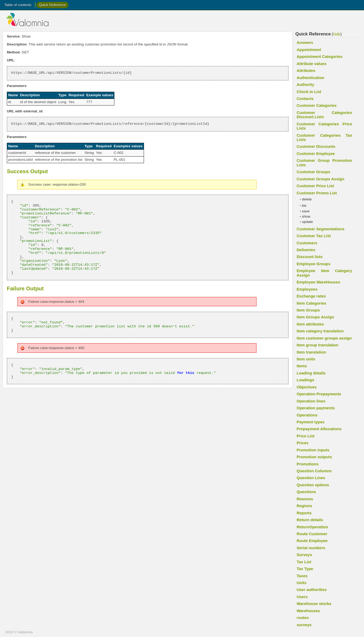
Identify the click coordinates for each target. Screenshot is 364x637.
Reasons (305, 499)
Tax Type (305, 569)
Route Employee (312, 541)
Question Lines (311, 478)
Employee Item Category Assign (324, 273)
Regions (304, 506)
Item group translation (318, 345)
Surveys (304, 555)
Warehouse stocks (314, 604)
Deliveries (306, 250)
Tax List (304, 562)
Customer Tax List (314, 236)
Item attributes (310, 324)
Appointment (309, 50)
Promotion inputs (313, 450)
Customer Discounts (316, 146)
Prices (303, 443)
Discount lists (310, 257)
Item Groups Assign (315, 317)
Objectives (307, 387)
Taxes (302, 576)
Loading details (311, 373)
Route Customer (312, 534)
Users (302, 597)
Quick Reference (52, 5)
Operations (307, 415)
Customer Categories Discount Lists (324, 115)
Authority (305, 84)
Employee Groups (314, 264)
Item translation (311, 352)
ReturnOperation (312, 527)
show (306, 216)
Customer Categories (317, 105)
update (307, 222)
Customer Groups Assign (321, 179)
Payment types (311, 422)
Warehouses (308, 611)
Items (302, 366)
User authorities (312, 590)
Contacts (305, 98)
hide (337, 34)
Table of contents (18, 5)
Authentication (311, 78)
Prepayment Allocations (319, 429)
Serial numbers (311, 548)
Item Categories (311, 303)
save (306, 211)
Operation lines (311, 401)
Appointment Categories (320, 56)
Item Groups (308, 310)
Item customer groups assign (324, 338)
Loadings (305, 380)
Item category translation (320, 331)
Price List (305, 436)
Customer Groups (313, 172)
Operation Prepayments (319, 394)
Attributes (306, 70)
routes (303, 618)
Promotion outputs (314, 457)
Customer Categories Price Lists (324, 126)
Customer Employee (316, 153)
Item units (306, 359)
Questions (306, 492)
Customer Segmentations (321, 229)
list (304, 206)
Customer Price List (315, 186)
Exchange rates (311, 296)
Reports (304, 513)
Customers (307, 243)
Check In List (309, 92)
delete (307, 199)
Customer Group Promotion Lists (324, 162)
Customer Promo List (317, 193)
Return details (310, 520)
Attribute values (312, 64)
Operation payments (316, 408)
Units (302, 583)
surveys (304, 625)
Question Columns (314, 471)
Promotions (308, 464)
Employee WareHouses (318, 282)
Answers (305, 42)
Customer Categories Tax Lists (324, 137)
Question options (313, 485)
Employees (307, 289)
